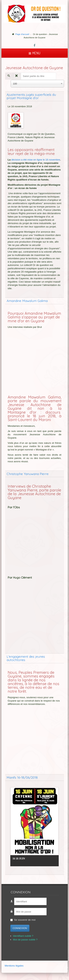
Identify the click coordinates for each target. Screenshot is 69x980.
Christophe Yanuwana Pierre (28, 474)
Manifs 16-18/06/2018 (22, 777)
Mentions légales (14, 966)
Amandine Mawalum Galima (27, 301)
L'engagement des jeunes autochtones (26, 658)
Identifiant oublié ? (23, 936)
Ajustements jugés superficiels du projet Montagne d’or (31, 96)
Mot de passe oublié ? (25, 940)
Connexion (20, 928)
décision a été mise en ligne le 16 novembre (36, 160)
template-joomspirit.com (68, 967)
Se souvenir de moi (25, 920)
